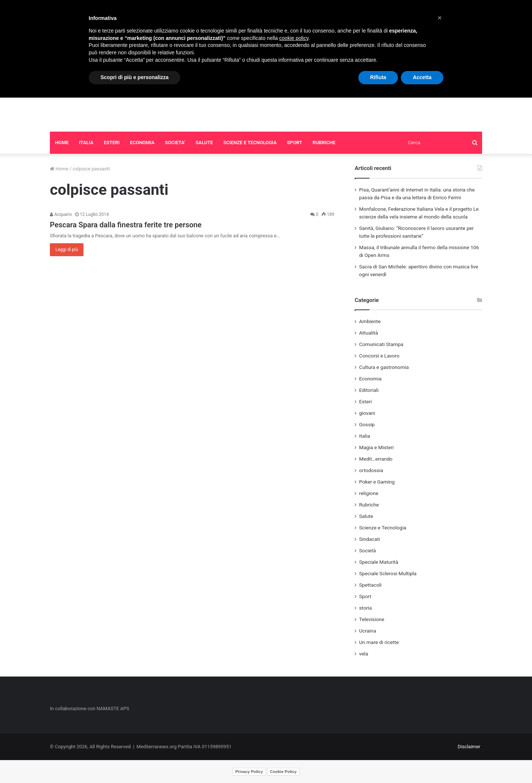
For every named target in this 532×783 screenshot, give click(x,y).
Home (59, 169)
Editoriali (369, 390)
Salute (366, 516)
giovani (367, 413)
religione (369, 493)
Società (367, 550)
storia (366, 608)
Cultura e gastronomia (384, 367)
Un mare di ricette (379, 642)
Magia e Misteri (376, 447)
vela (364, 654)
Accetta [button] (422, 77)
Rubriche (369, 505)
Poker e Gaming (377, 482)
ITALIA (86, 143)
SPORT (295, 143)
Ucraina (368, 631)
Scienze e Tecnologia (383, 528)
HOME (62, 143)
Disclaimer (469, 747)
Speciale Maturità (379, 562)
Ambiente (370, 321)
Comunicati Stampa (381, 344)
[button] (440, 18)
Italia (365, 436)
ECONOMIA (142, 143)
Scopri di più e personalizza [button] (134, 77)
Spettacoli (370, 585)
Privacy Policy (249, 772)
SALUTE (204, 143)
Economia (370, 379)
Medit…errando (376, 459)
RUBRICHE (324, 143)
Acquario (61, 214)
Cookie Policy (283, 772)
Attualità (369, 333)
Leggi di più (67, 250)
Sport (365, 596)
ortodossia (371, 470)
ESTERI (112, 143)
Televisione (372, 619)
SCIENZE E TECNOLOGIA (250, 143)
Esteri (365, 401)
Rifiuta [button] (378, 77)
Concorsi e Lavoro (379, 356)
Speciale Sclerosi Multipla (388, 573)
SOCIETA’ (175, 143)
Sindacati (369, 539)
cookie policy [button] (294, 38)
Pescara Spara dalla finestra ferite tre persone (126, 225)
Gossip (367, 424)
